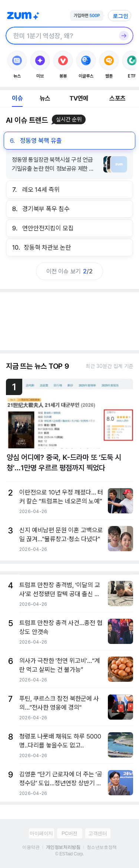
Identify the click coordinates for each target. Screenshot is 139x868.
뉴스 (45, 98)
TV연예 (79, 98)
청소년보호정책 (102, 847)
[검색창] (60, 36)
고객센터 (97, 833)
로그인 (120, 16)
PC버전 (69, 833)
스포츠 (117, 98)
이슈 (17, 98)
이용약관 (31, 847)
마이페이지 (41, 833)
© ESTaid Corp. (69, 854)
